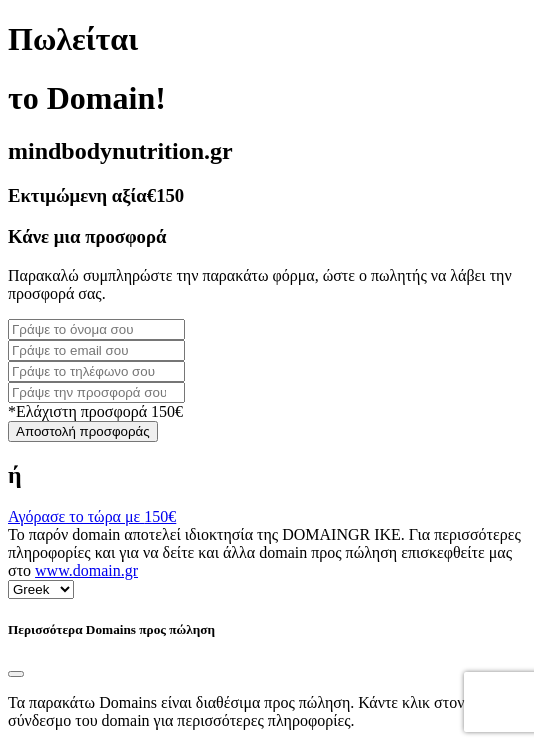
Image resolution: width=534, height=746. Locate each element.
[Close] (16, 674)
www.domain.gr (86, 570)
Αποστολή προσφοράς (83, 431)
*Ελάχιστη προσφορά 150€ (95, 411)
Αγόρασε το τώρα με (92, 516)
